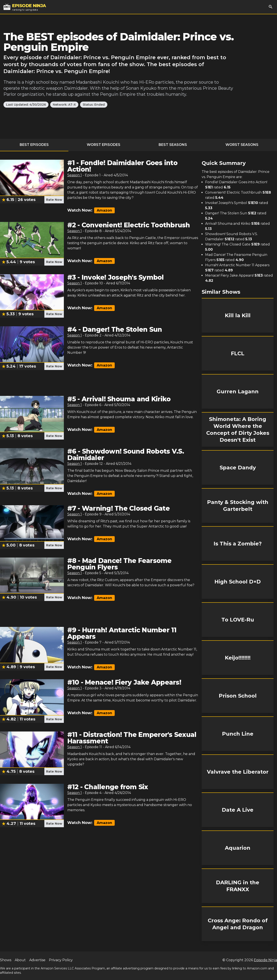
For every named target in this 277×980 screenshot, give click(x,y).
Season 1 (75, 175)
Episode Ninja (265, 960)
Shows (6, 960)
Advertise (37, 960)
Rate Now (54, 200)
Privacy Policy (61, 960)
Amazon (104, 210)
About (20, 960)
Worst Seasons (242, 145)
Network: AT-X (64, 105)
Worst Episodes (104, 145)
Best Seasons (173, 145)
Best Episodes (34, 145)
